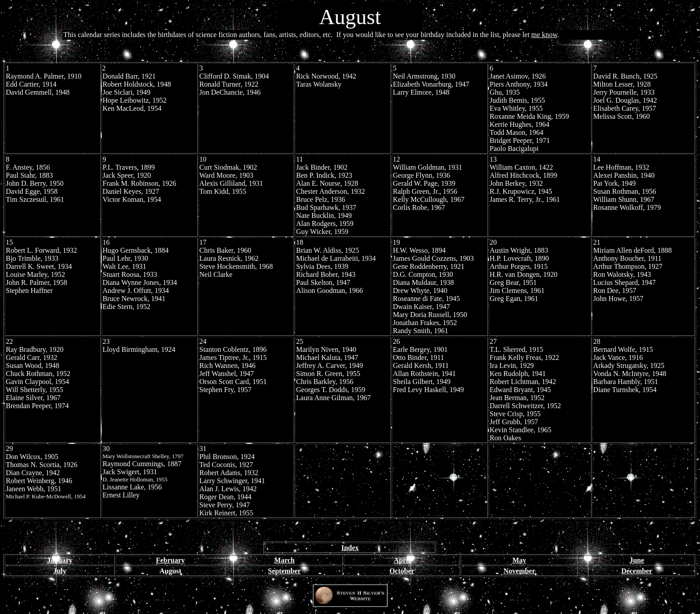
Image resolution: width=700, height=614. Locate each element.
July (60, 571)
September (284, 571)
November (519, 571)
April (402, 560)
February (170, 560)
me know (544, 35)
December (637, 571)
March (284, 560)
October (402, 571)
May (519, 560)
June (637, 560)
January (60, 560)
